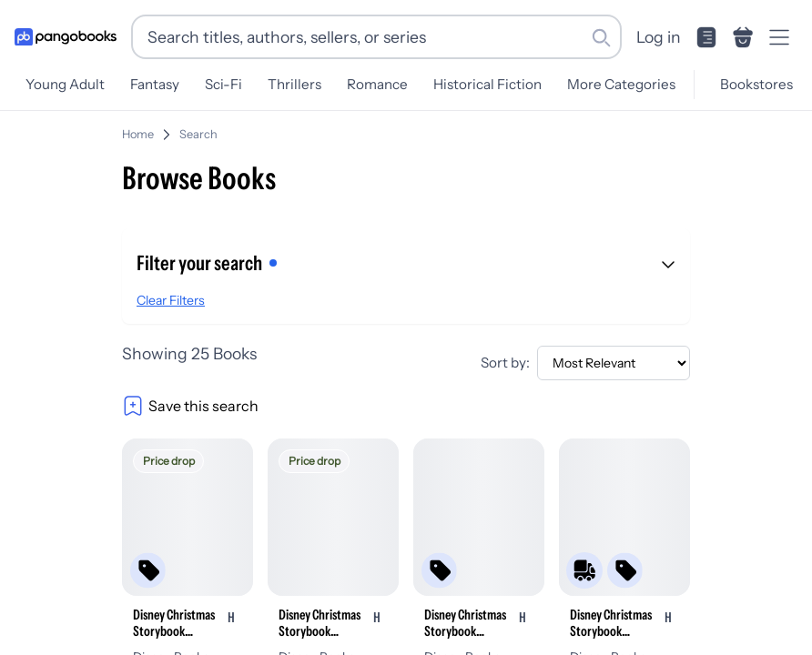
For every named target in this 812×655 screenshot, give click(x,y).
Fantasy (155, 84)
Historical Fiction (487, 84)
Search (198, 134)
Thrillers (294, 84)
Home (138, 134)
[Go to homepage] (66, 37)
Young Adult (65, 84)
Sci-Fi (223, 84)
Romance (377, 84)
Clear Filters (171, 300)
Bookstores (756, 84)
